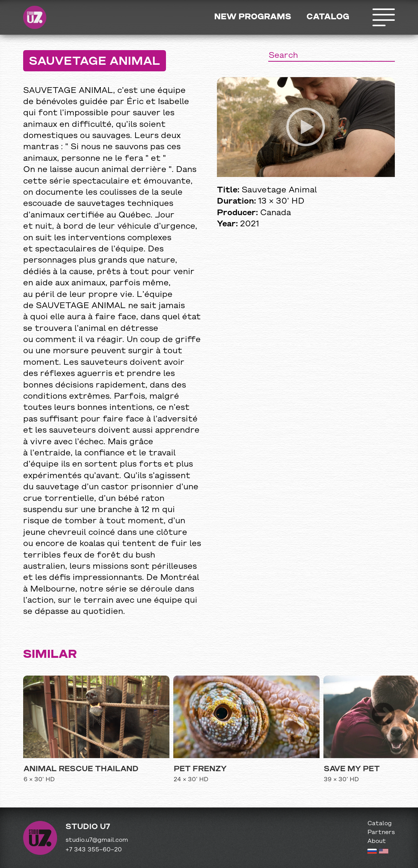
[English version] (384, 852)
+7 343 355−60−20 (94, 850)
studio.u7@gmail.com (97, 840)
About (377, 841)
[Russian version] (372, 852)
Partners (381, 833)
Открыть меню (383, 17)
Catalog (328, 17)
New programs (253, 17)
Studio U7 (35, 17)
